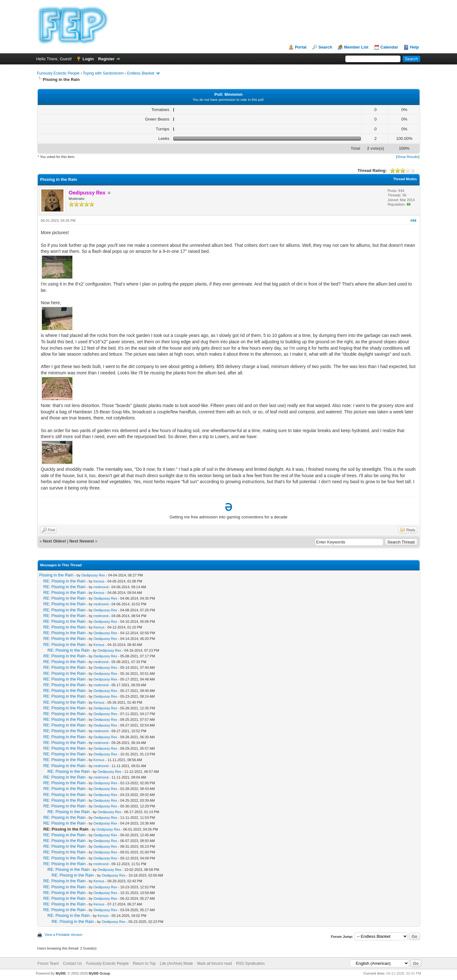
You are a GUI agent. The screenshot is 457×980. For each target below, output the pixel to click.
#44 (413, 220)
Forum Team (48, 964)
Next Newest (81, 541)
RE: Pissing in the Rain (65, 581)
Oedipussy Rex (93, 575)
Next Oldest (54, 541)
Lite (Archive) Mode (176, 964)
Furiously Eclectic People (58, 73)
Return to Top (144, 964)
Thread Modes (405, 179)
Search (325, 47)
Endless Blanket (141, 73)
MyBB (60, 973)
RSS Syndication (250, 964)
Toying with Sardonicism (103, 73)
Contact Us (73, 964)
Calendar (389, 47)
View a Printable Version (64, 935)
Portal (301, 47)
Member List (356, 47)
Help (414, 47)
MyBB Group (99, 973)
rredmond (101, 587)
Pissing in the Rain (56, 575)
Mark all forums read (214, 964)
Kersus (99, 581)
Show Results (408, 157)
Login (88, 59)
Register (106, 59)
